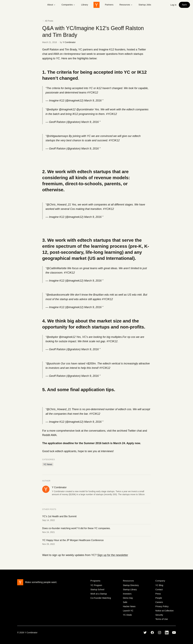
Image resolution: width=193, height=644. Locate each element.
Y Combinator (69, 42)
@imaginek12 (67, 109)
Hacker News (129, 606)
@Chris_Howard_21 (59, 205)
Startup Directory (131, 585)
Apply (184, 5)
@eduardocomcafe (58, 295)
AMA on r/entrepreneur (67, 54)
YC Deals (127, 615)
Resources (126, 5)
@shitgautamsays (57, 136)
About (51, 5)
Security (159, 615)
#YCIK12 (93, 93)
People (159, 598)
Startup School (97, 590)
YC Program (96, 585)
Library (85, 5)
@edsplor (52, 109)
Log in (173, 5)
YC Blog (159, 585)
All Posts (48, 21)
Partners (109, 5)
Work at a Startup (99, 594)
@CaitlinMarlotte (56, 268)
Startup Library (130, 590)
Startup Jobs (145, 5)
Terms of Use (162, 619)
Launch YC (128, 611)
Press (158, 594)
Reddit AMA (49, 435)
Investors (127, 594)
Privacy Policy (162, 606)
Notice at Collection (165, 611)
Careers (159, 602)
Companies (68, 5)
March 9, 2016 (93, 101)
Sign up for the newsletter (113, 555)
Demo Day (128, 598)
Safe (125, 602)
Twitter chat (135, 431)
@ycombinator (85, 109)
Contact (159, 590)
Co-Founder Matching (101, 598)
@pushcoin (53, 364)
